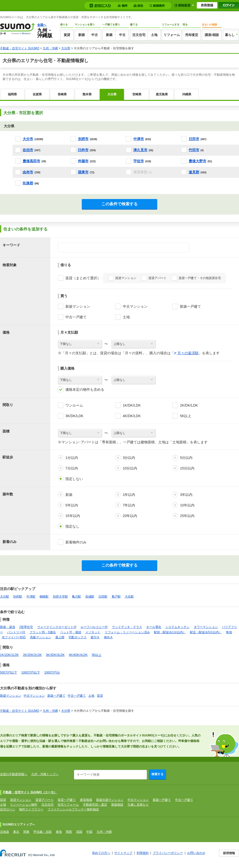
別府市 (83, 139)
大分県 (66, 48)
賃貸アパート (157, 278)
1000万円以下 (31, 673)
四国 (79, 832)
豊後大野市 (197, 161)
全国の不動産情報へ (14, 774)
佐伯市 (28, 150)
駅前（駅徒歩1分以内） (170, 632)
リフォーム (172, 35)
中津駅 (31, 597)
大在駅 (129, 597)
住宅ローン (8, 809)
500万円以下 (9, 673)
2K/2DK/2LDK (32, 655)
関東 (26, 832)
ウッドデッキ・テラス (127, 627)
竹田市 (194, 150)
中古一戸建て (76, 317)
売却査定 (192, 35)
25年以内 (187, 516)
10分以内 (130, 468)
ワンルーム (74, 405)
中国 (89, 832)
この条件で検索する (120, 204)
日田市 (194, 139)
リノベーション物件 (24, 805)
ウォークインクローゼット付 (57, 627)
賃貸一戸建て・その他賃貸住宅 (200, 278)
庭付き (95, 637)
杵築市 (83, 161)
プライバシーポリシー (168, 853)
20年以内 (130, 516)
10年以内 (187, 505)
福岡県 (12, 94)
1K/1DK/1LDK (9, 655)
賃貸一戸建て (67, 800)
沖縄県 (187, 94)
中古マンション (135, 306)
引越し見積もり (138, 805)
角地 (229, 632)
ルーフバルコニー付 (94, 627)
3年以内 (186, 495)
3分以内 (129, 458)
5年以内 (72, 505)
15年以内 (73, 516)
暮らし (230, 35)
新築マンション (78, 306)
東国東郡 (143, 172)
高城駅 (90, 597)
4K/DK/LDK (132, 416)
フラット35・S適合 (43, 632)
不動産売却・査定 (95, 805)
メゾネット (93, 632)
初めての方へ (101, 853)
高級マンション (41, 637)
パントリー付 (16, 632)
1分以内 (72, 458)
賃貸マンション (126, 278)
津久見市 (140, 150)
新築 (82, 35)
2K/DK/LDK (189, 405)
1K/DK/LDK (132, 405)
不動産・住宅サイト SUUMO (20, 48)
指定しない (74, 479)
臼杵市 (83, 150)
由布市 (28, 172)
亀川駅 (76, 597)
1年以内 (129, 495)
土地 (154, 35)
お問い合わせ (196, 853)
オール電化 (154, 627)
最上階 (60, 637)
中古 (95, 35)
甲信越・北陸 (43, 832)
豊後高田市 (31, 161)
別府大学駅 (60, 597)
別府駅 (18, 597)
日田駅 (103, 597)
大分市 (28, 139)
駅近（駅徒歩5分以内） (206, 632)
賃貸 (67, 35)
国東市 (83, 172)
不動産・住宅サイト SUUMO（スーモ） (30, 792)
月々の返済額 (188, 353)
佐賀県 (37, 94)
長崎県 (62, 94)
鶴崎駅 (44, 597)
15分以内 (187, 468)
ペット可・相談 (71, 632)
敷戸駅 (116, 597)
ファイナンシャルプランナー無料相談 (73, 809)
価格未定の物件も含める (85, 389)
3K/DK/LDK (74, 416)
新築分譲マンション (110, 800)
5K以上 (186, 416)
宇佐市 (139, 161)
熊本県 (87, 94)
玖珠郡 (28, 183)
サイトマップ (123, 853)
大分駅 (5, 597)
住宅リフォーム (68, 805)
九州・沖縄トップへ (45, 774)
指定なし (72, 526)
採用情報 (229, 853)
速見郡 (194, 172)
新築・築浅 (8, 627)
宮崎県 (137, 94)
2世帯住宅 (26, 627)
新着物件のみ (76, 542)
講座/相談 (212, 35)
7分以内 (72, 468)
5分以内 (186, 458)
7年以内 (129, 505)
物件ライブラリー (31, 809)
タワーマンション (206, 627)
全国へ (42, 25)
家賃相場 (86, 800)
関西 (69, 832)
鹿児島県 (162, 94)
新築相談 (117, 805)
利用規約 (143, 853)
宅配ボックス (77, 637)
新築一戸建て (190, 306)
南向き (108, 637)
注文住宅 (139, 35)
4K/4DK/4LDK (78, 655)
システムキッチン (177, 627)
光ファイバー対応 (14, 637)
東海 (59, 832)
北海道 (5, 832)
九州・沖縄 (50, 48)
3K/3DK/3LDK (55, 655)
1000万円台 (52, 673)
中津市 (139, 139)
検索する (157, 774)
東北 (16, 832)
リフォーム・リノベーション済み (127, 632)
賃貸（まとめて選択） (83, 278)
